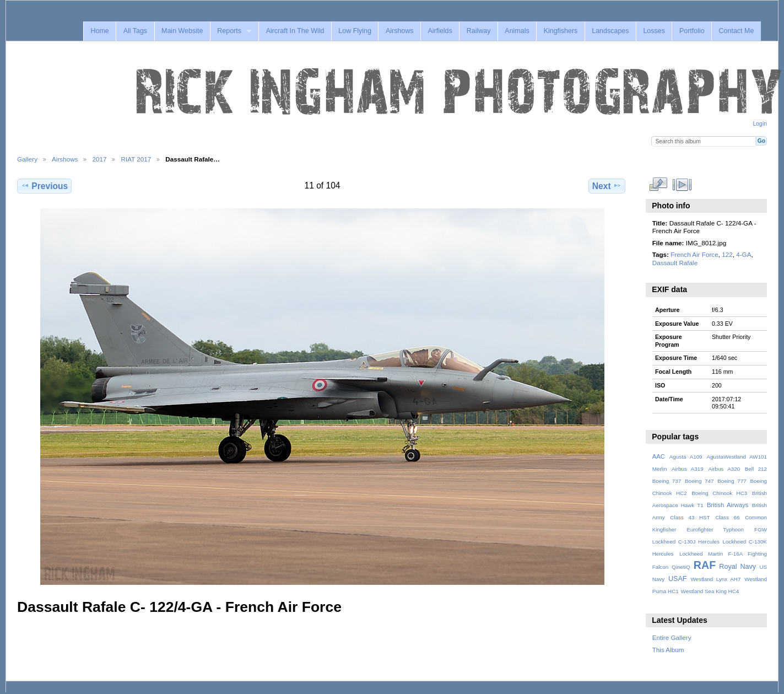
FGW (761, 529)
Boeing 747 (699, 481)
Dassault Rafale (675, 263)
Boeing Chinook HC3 (719, 493)
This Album (668, 650)
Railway (479, 31)
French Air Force (694, 254)
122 (727, 254)
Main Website (182, 31)
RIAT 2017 (136, 159)
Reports (229, 31)
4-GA (744, 254)
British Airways (728, 505)
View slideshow (682, 185)
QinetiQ (681, 567)
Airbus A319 (688, 469)
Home (99, 31)
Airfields (440, 31)
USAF (678, 579)
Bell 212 (756, 469)
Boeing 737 (667, 481)
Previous (44, 186)
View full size (658, 185)
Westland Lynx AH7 (715, 579)
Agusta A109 (686, 457)
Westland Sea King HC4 (710, 591)
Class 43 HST (690, 517)
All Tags (135, 31)
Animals (517, 31)
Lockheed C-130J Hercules (686, 542)
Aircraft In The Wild (295, 31)
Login (760, 124)
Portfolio (692, 31)
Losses (654, 31)
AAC (659, 456)
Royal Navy (737, 567)
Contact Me (737, 31)
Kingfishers (561, 31)
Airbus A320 (724, 469)
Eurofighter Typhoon (715, 529)
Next (607, 186)
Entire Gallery (672, 637)
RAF (705, 565)
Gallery (27, 159)
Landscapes (610, 31)
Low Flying (355, 31)
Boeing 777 (732, 481)
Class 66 (727, 517)
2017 (99, 159)
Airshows (400, 31)
